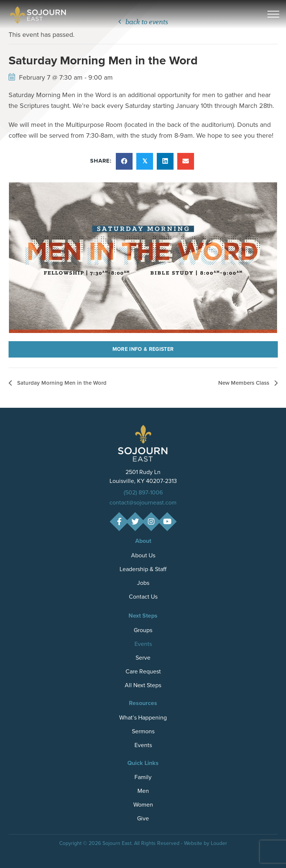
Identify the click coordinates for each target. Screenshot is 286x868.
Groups (143, 630)
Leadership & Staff (143, 569)
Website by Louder (206, 843)
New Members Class (244, 383)
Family (143, 777)
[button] (273, 15)
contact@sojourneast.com (143, 502)
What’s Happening (143, 718)
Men (143, 791)
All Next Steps (143, 685)
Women (143, 805)
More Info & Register (143, 349)
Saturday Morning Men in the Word (61, 383)
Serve (143, 658)
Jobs (143, 583)
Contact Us (143, 597)
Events (143, 644)
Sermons (143, 731)
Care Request (143, 671)
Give (143, 818)
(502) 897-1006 (143, 492)
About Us (143, 555)
